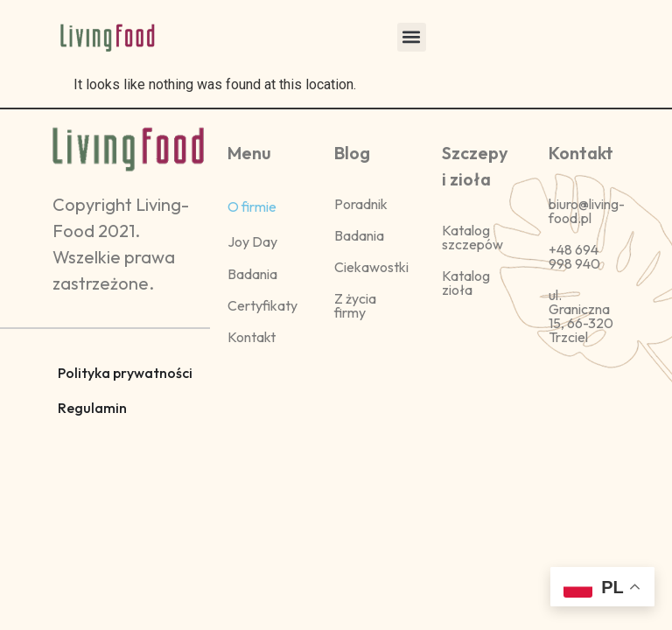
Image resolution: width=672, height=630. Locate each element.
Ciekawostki (371, 267)
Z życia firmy (355, 305)
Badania (252, 274)
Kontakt (252, 337)
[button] (412, 37)
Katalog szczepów (472, 237)
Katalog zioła (466, 283)
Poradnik (361, 204)
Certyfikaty (262, 305)
